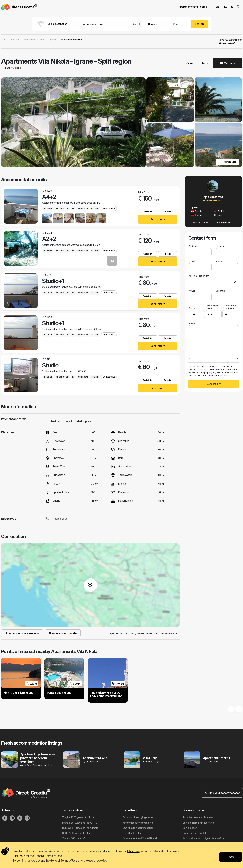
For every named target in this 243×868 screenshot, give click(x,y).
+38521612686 (222, 222)
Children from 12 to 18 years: (229, 307)
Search (199, 24)
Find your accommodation (222, 793)
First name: (194, 246)
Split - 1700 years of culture (77, 833)
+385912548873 (200, 222)
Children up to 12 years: (212, 307)
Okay (231, 857)
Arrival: (192, 291)
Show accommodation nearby (22, 633)
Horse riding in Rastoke (195, 833)
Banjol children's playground (198, 823)
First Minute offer (132, 833)
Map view (227, 63)
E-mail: (192, 261)
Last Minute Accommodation (138, 828)
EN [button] (216, 7)
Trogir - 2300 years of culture (78, 817)
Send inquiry (158, 219)
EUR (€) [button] (229, 7)
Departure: (221, 291)
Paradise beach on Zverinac (198, 817)
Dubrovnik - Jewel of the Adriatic (80, 828)
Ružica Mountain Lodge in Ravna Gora (204, 838)
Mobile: (219, 261)
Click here (133, 851)
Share (203, 63)
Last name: (221, 246)
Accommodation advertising (138, 823)
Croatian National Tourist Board (140, 838)
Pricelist (168, 212)
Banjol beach (190, 828)
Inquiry (192, 323)
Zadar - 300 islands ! (73, 838)
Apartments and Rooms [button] (193, 7)
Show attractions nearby (63, 633)
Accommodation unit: (199, 276)
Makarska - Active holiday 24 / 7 (80, 823)
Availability (148, 212)
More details (109, 208)
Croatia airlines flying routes (138, 817)
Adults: (192, 307)
